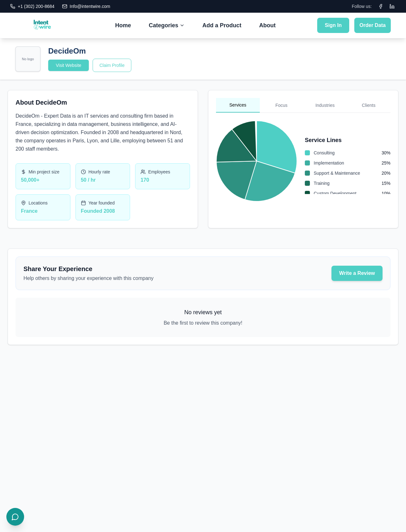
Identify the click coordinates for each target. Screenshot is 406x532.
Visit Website (69, 65)
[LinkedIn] (392, 6)
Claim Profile (112, 65)
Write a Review (357, 273)
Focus (281, 105)
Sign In (333, 25)
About (267, 25)
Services (238, 105)
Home (123, 25)
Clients (369, 105)
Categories (167, 25)
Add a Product (222, 25)
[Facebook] (381, 6)
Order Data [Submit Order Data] (373, 25)
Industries (325, 105)
